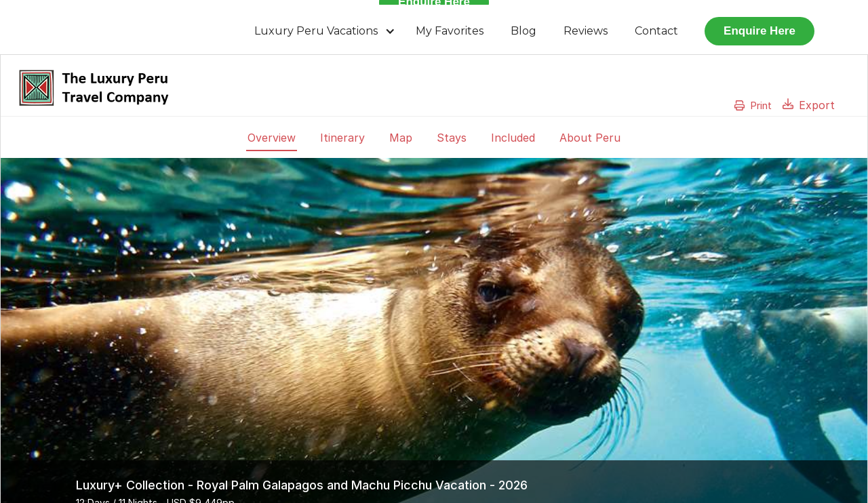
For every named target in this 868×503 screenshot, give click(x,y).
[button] (325, 31)
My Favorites (450, 31)
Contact (656, 31)
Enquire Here (759, 31)
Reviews (586, 31)
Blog (524, 31)
